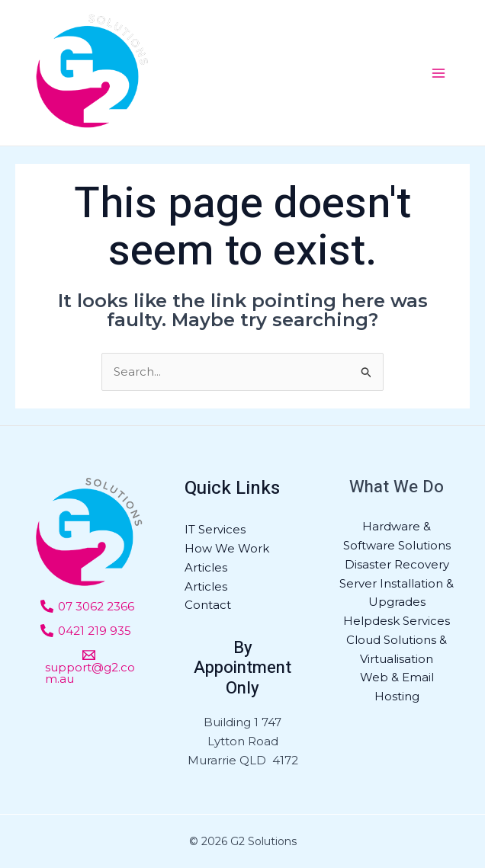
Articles (206, 567)
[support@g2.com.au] (89, 666)
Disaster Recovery (397, 564)
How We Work (227, 548)
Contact (208, 605)
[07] (87, 606)
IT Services (215, 529)
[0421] (86, 631)
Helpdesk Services (397, 621)
